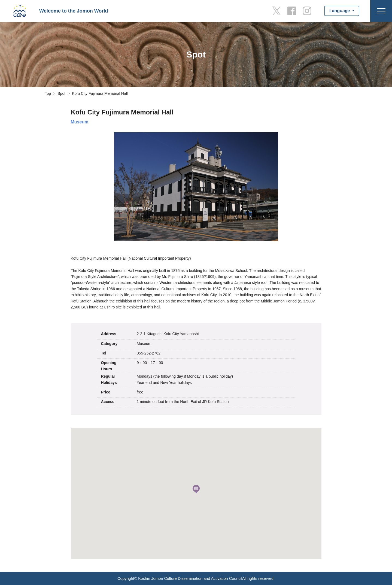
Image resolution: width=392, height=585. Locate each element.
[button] (196, 489)
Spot (61, 93)
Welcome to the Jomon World (74, 11)
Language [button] (340, 11)
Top (48, 93)
